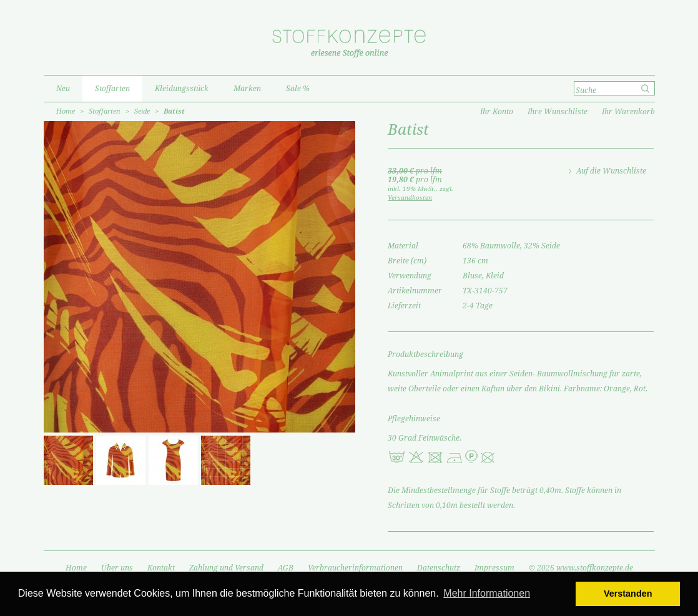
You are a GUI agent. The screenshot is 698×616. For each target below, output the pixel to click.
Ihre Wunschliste (558, 112)
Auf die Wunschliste (611, 171)
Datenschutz (439, 568)
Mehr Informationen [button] (487, 593)
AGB (286, 568)
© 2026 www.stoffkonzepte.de (581, 568)
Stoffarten (105, 111)
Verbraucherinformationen (355, 568)
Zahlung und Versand (226, 568)
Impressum (494, 568)
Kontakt (161, 568)
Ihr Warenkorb (628, 112)
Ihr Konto (497, 112)
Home (66, 111)
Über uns (117, 568)
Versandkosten (410, 198)
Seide (142, 111)
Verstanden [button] (628, 594)
